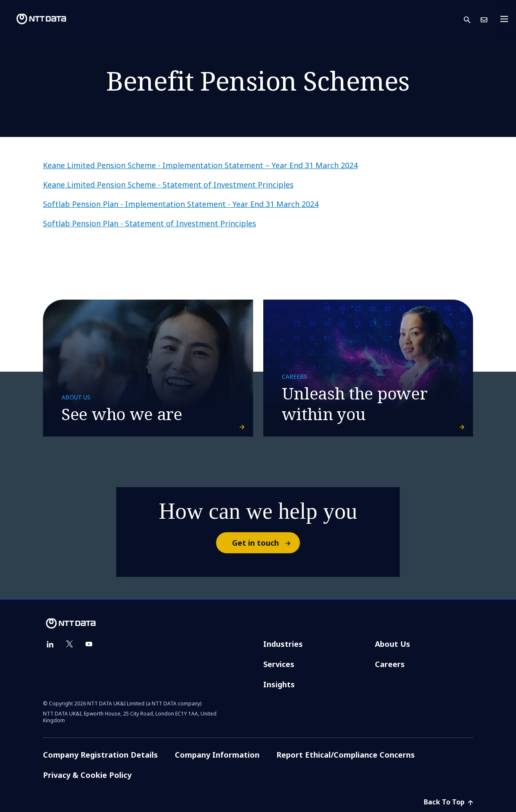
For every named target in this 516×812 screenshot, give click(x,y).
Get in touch (266, 543)
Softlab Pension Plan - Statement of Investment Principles (150, 223)
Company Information (217, 755)
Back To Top (448, 802)
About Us (393, 644)
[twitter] (70, 644)
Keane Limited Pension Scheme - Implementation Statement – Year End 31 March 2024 (200, 165)
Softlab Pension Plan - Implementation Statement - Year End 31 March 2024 (181, 204)
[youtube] (89, 644)
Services (279, 664)
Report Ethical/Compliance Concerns (346, 755)
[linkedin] (50, 644)
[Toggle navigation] (507, 19)
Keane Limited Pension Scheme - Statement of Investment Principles (168, 185)
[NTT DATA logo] (35, 19)
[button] (472, 19)
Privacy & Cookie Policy (87, 775)
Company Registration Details (100, 755)
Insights (279, 684)
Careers (390, 664)
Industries (283, 644)
